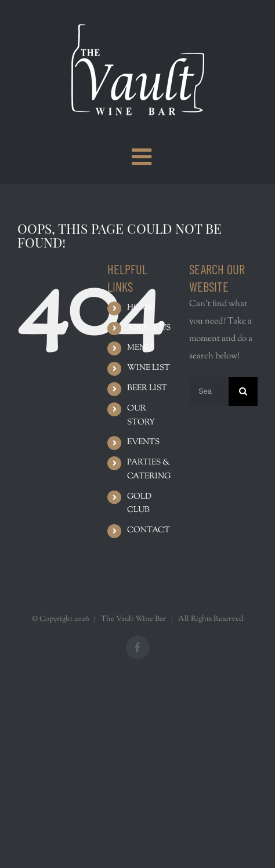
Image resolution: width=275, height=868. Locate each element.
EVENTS (143, 442)
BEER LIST (147, 388)
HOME (140, 308)
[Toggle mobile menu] (143, 157)
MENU (140, 348)
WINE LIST (149, 368)
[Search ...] (209, 391)
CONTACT (149, 531)
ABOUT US (149, 328)
